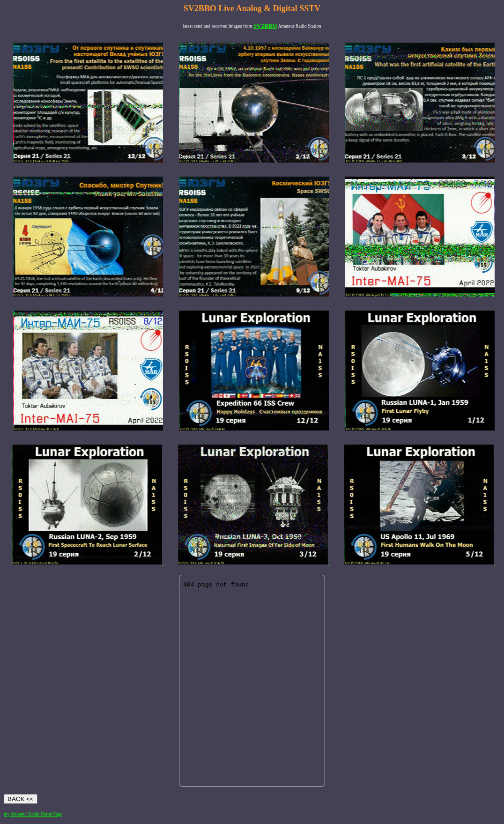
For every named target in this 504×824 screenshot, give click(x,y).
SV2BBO (265, 26)
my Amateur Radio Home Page (33, 814)
